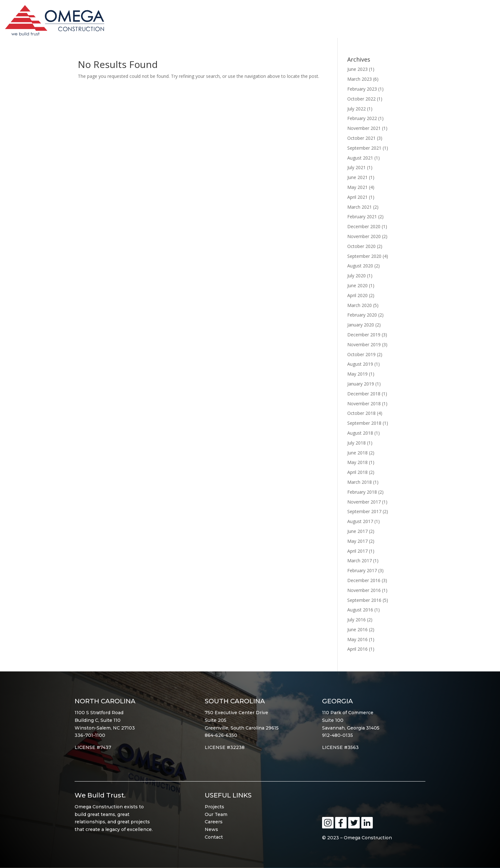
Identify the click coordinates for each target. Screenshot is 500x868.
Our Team (216, 814)
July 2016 (357, 620)
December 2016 (364, 580)
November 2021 (364, 128)
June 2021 (357, 177)
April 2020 (357, 295)
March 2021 (360, 207)
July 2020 (357, 276)
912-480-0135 (338, 735)
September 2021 (364, 148)
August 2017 (360, 521)
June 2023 (357, 69)
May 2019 (357, 374)
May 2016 (357, 639)
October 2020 (361, 246)
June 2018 (357, 453)
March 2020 (360, 305)
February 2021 (362, 217)
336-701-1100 (90, 735)
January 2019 (361, 384)
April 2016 (357, 649)
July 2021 (357, 167)
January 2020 (361, 325)
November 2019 (364, 344)
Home (291, 22)
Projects (214, 807)
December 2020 (364, 226)
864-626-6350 (221, 735)
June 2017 (357, 531)
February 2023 (362, 89)
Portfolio (376, 22)
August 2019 (360, 364)
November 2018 (364, 404)
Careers (214, 822)
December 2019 (364, 335)
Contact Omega (464, 22)
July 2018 (357, 443)
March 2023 (360, 79)
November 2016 (364, 590)
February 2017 (362, 570)
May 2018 (357, 462)
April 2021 (357, 197)
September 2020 (364, 256)
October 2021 (361, 138)
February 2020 (362, 315)
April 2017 (357, 551)
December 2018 (364, 394)
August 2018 (360, 433)
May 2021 (357, 187)
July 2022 (357, 109)
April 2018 (357, 472)
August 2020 (360, 266)
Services (415, 22)
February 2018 (362, 492)
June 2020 (357, 285)
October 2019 (361, 354)
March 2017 (360, 561)
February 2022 (362, 118)
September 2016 (364, 600)
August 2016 (360, 610)
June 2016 (357, 629)
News (211, 829)
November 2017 (364, 502)
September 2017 (364, 511)
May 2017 (357, 541)
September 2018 (364, 423)
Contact (214, 837)
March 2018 (360, 482)
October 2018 (361, 413)
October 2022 (361, 99)
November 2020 (364, 236)
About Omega (328, 22)
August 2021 (360, 158)
